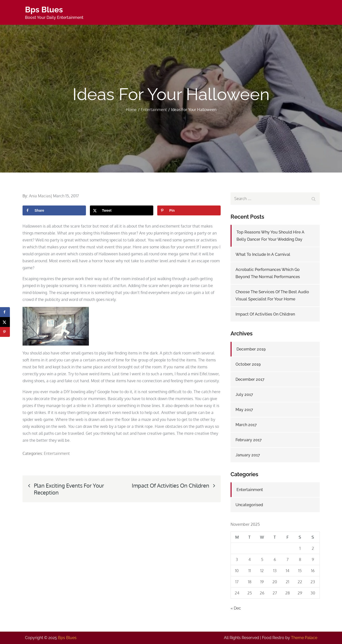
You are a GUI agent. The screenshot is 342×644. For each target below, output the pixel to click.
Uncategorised (249, 505)
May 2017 (244, 410)
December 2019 (251, 349)
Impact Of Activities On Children (265, 314)
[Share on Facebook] (54, 210)
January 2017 (248, 455)
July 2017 (244, 395)
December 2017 (250, 379)
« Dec (236, 608)
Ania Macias (40, 196)
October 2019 (248, 364)
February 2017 (249, 440)
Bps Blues (44, 10)
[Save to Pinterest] (189, 210)
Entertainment (57, 453)
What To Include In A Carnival (263, 254)
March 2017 (246, 425)
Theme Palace (304, 638)
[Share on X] (122, 210)
